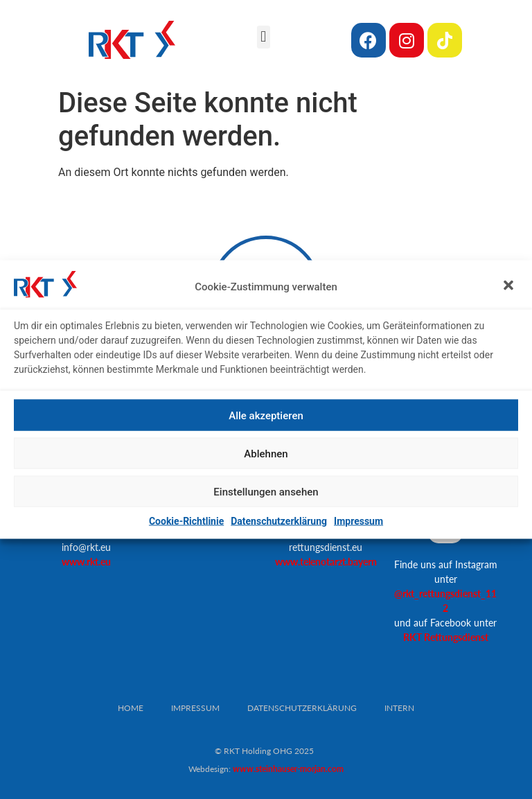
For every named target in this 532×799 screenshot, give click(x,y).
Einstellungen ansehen (266, 491)
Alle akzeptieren (266, 415)
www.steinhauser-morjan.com (288, 769)
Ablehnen (266, 453)
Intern (399, 708)
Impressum (358, 521)
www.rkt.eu (86, 562)
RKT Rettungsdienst (446, 637)
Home (131, 708)
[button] (510, 286)
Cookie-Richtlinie (186, 521)
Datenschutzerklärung (279, 521)
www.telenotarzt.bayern (326, 562)
